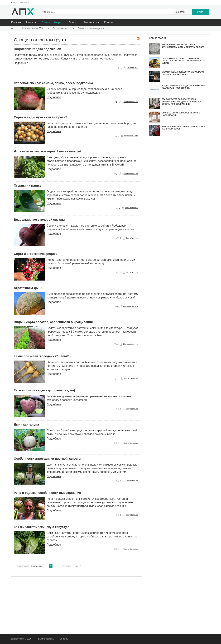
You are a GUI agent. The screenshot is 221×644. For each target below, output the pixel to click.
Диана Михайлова (130, 102)
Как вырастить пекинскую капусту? (41, 527)
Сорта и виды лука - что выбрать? (40, 117)
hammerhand (133, 67)
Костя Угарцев (132, 238)
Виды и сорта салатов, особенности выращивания (53, 322)
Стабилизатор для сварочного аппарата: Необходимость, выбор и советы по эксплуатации (181, 102)
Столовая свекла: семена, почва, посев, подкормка (53, 83)
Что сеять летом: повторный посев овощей (47, 151)
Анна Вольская (132, 208)
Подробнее (21, 63)
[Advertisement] (77, 603)
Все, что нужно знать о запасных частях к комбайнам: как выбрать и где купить (184, 61)
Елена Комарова (131, 443)
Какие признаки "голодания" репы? (41, 356)
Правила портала (45, 639)
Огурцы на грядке (28, 186)
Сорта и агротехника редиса (36, 254)
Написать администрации (204, 3)
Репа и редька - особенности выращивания (47, 493)
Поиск (200, 3)
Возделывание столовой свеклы (39, 220)
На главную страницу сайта (196, 3)
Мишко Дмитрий (131, 378)
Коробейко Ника (131, 136)
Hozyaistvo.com (17, 639)
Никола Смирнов (131, 306)
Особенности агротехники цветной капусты (47, 459)
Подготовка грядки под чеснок (37, 49)
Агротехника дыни (28, 288)
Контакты (64, 639)
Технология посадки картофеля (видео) (44, 390)
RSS (138, 39)
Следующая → (38, 566)
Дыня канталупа (26, 425)
